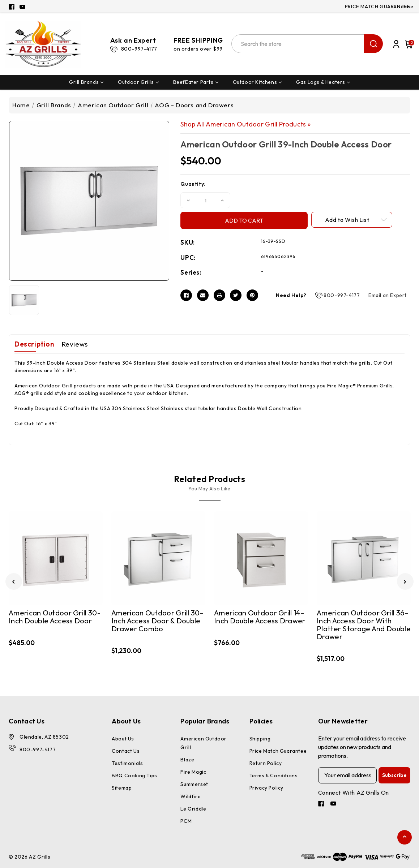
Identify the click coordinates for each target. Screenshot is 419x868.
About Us (123, 739)
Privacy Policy (266, 788)
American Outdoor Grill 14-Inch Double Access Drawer (260, 617)
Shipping (260, 739)
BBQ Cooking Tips (134, 775)
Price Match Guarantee (278, 751)
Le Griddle (193, 809)
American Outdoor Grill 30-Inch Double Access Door (55, 617)
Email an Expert (388, 295)
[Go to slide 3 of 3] (14, 581)
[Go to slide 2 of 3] (405, 581)
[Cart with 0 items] (408, 44)
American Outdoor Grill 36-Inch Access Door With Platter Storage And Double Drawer (364, 625)
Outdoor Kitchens (257, 82)
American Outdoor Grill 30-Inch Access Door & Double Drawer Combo (157, 621)
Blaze (187, 760)
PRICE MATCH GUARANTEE (378, 7)
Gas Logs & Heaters (323, 82)
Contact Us (126, 751)
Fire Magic (193, 772)
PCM (186, 821)
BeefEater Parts (196, 82)
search (373, 44)
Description (34, 344)
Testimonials (127, 763)
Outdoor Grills (138, 82)
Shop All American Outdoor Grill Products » (245, 124)
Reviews (75, 344)
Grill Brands (86, 82)
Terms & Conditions (274, 775)
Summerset (194, 784)
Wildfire (191, 796)
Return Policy (266, 763)
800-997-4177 (342, 295)
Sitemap (122, 788)
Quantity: (193, 184)
